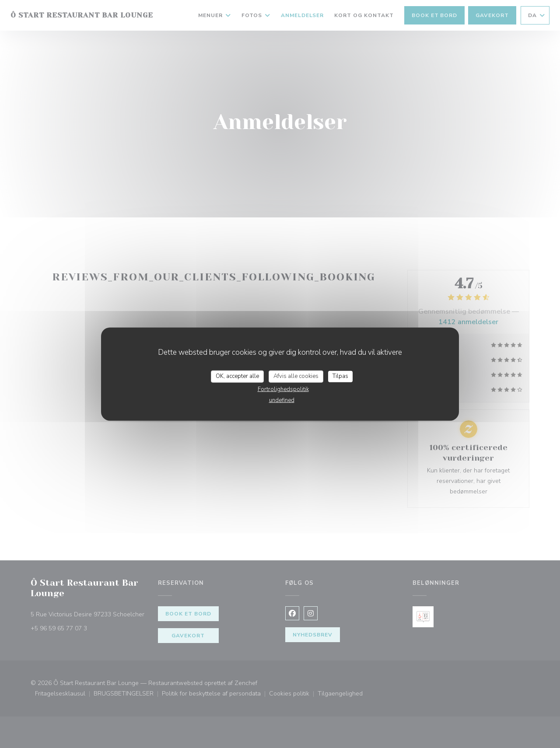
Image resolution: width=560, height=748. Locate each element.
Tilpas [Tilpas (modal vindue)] (340, 376)
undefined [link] (282, 400)
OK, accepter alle (237, 376)
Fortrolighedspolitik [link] (283, 389)
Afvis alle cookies (296, 376)
